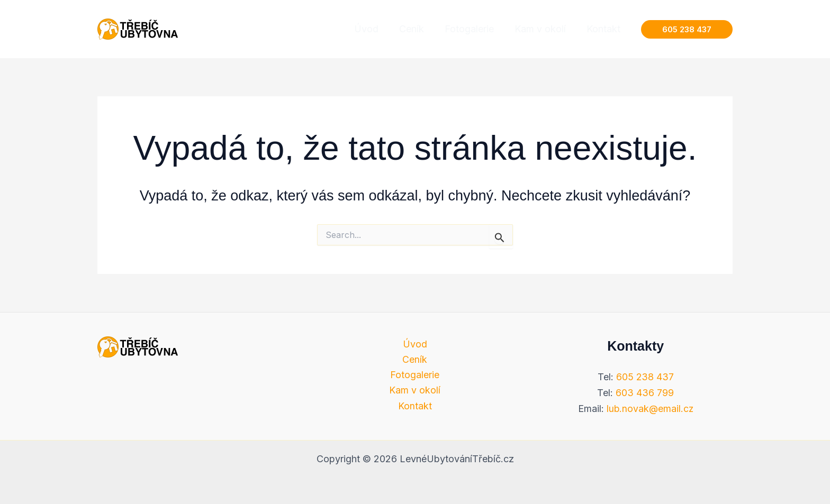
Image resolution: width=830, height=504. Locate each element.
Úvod (415, 344)
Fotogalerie (415, 375)
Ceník (415, 359)
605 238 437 (645, 377)
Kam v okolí (415, 391)
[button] (687, 29)
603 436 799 (645, 393)
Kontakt (415, 406)
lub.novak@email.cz (650, 409)
